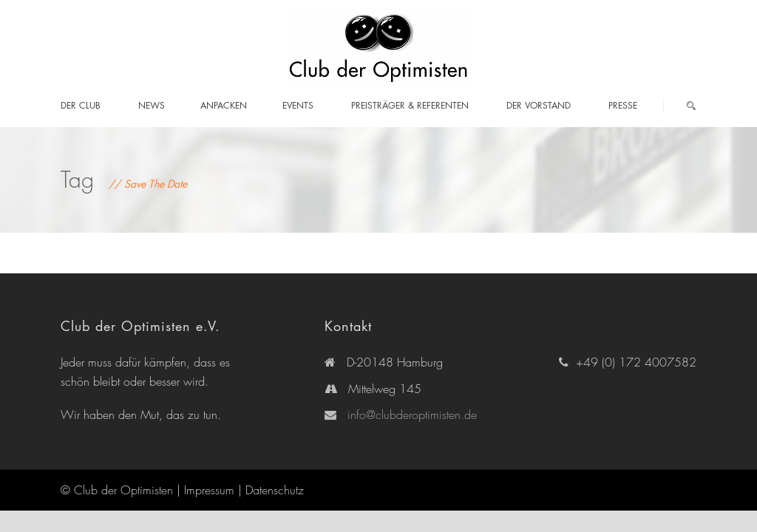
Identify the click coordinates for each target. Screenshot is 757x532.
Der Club (81, 105)
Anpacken (224, 105)
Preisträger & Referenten (410, 105)
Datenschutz (275, 490)
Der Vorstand (539, 105)
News (152, 105)
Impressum (209, 490)
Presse (623, 105)
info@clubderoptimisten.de (412, 415)
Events (298, 105)
